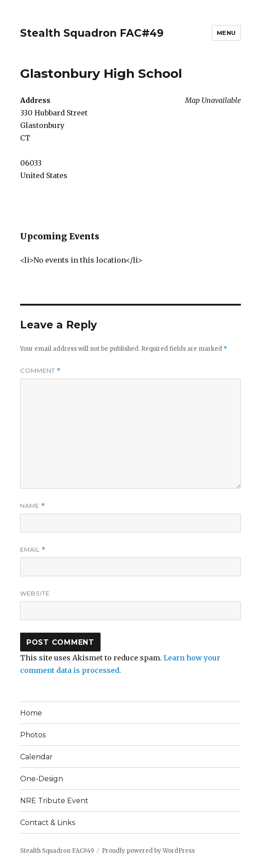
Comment (40, 371)
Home (31, 713)
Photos (33, 735)
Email (33, 550)
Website (35, 593)
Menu (226, 33)
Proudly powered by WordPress (148, 851)
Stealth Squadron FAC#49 (92, 33)
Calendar (36, 757)
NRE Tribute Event (54, 801)
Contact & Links (48, 823)
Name (33, 506)
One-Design (42, 779)
